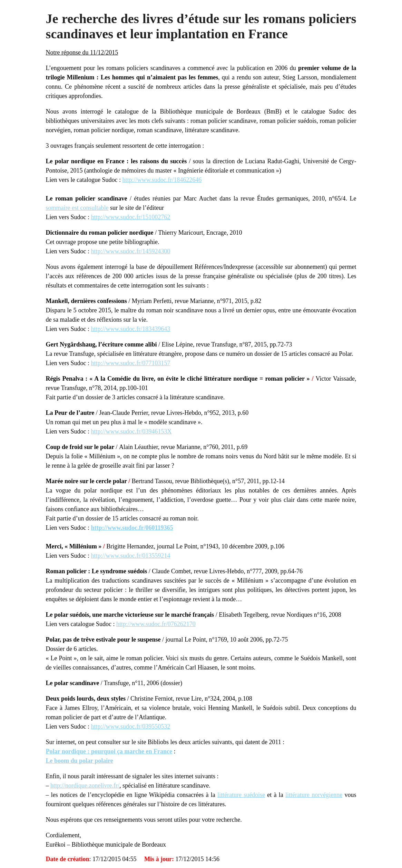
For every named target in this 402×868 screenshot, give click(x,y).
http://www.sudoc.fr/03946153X (131, 431)
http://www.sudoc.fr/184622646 (162, 180)
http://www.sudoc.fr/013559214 (130, 556)
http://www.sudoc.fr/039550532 (130, 726)
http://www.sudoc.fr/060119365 (132, 528)
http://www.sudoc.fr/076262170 (156, 624)
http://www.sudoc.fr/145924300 (130, 251)
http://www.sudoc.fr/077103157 (130, 363)
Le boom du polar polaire (80, 761)
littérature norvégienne (314, 795)
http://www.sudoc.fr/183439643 (130, 329)
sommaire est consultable (77, 208)
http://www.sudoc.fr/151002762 (130, 217)
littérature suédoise (241, 795)
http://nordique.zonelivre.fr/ (85, 786)
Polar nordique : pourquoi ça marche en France (109, 751)
